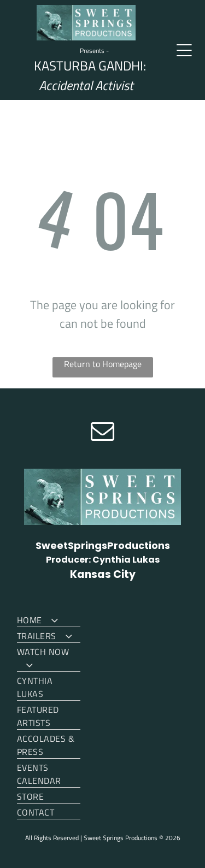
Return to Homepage (103, 364)
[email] (103, 432)
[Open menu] (184, 50)
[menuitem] (49, 619)
